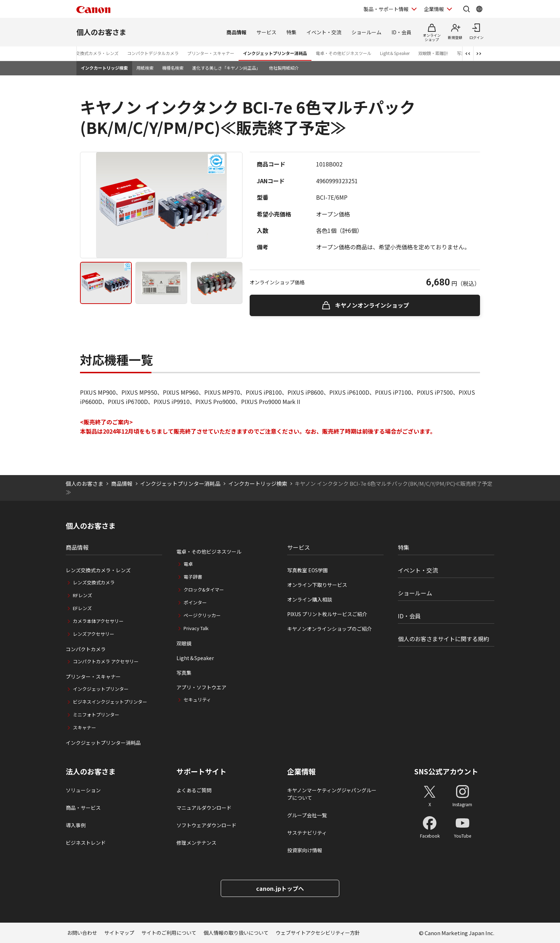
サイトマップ (119, 933)
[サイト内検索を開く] (466, 9)
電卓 (188, 564)
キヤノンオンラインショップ (372, 305)
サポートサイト (201, 772)
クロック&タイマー (204, 590)
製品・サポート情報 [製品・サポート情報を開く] (386, 9)
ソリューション (83, 790)
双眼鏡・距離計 (433, 53)
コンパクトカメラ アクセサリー (106, 661)
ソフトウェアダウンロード (206, 825)
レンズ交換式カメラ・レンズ (91, 53)
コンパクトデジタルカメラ (153, 53)
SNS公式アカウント (446, 771)
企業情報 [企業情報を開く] (434, 9)
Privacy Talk (196, 628)
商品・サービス (83, 808)
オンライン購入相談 (310, 599)
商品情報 (236, 32)
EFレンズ (82, 608)
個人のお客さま (101, 32)
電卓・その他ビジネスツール (344, 53)
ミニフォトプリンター (96, 715)
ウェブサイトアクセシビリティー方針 (318, 933)
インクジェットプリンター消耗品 (275, 53)
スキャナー (84, 727)
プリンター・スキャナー (211, 53)
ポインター (195, 602)
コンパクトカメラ (86, 649)
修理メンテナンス (196, 843)
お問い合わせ (82, 933)
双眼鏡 (184, 643)
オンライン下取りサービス (317, 585)
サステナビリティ (307, 833)
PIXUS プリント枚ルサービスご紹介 (327, 614)
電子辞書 (193, 577)
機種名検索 (173, 68)
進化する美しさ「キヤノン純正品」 (226, 68)
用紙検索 (145, 68)
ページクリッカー (202, 615)
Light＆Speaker (395, 53)
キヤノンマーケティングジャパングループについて (332, 794)
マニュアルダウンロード (204, 808)
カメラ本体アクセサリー (98, 621)
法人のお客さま (91, 772)
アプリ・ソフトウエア (201, 687)
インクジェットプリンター (101, 689)
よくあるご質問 (194, 790)
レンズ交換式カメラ (94, 582)
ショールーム (366, 32)
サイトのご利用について (169, 933)
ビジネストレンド (86, 843)
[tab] (106, 283)
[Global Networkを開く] (479, 9)
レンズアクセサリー (94, 634)
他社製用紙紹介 (284, 68)
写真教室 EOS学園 (307, 570)
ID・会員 (401, 32)
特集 (291, 32)
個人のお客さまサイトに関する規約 (444, 639)
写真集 (184, 673)
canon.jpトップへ (280, 888)
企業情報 (301, 772)
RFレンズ (82, 595)
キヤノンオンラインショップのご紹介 (329, 629)
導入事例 (76, 825)
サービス (266, 32)
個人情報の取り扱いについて (236, 933)
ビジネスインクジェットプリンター (110, 702)
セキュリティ (197, 700)
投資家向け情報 (305, 850)
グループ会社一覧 (307, 815)
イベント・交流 (324, 32)
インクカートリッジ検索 (104, 68)
